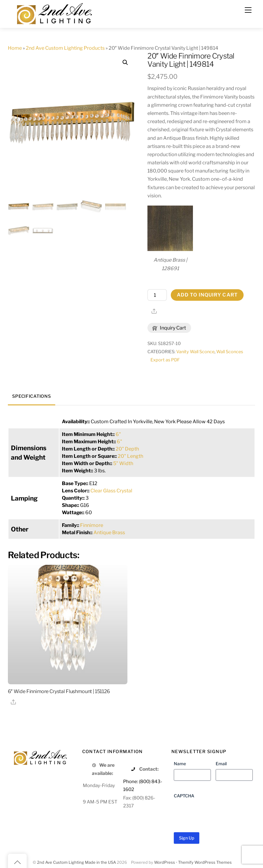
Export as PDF (165, 360)
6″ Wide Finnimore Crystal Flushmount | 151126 (59, 691)
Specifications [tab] (31, 396)
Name (180, 764)
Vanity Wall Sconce (195, 352)
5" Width (123, 463)
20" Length (130, 456)
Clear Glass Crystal (111, 491)
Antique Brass (109, 533)
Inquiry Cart (169, 328)
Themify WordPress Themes (205, 862)
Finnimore (92, 525)
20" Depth (127, 449)
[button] (125, 62)
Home (15, 48)
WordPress (165, 862)
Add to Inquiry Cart (207, 295)
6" (118, 434)
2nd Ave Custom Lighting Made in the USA (76, 862)
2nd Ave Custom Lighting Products (65, 48)
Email (221, 764)
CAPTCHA (184, 796)
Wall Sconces (230, 352)
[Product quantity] (157, 295)
